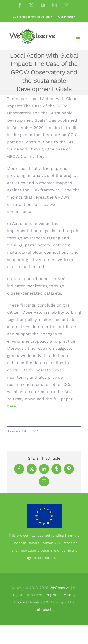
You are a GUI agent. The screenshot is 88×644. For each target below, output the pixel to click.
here (11, 406)
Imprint (52, 595)
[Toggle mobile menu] (78, 37)
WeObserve (60, 588)
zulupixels (44, 609)
